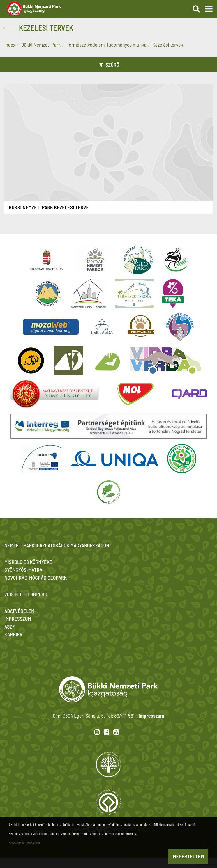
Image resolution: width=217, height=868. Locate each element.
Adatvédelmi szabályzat (24, 843)
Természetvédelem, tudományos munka (106, 45)
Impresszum (151, 716)
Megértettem (188, 856)
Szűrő (108, 65)
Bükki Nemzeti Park (41, 45)
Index (10, 45)
